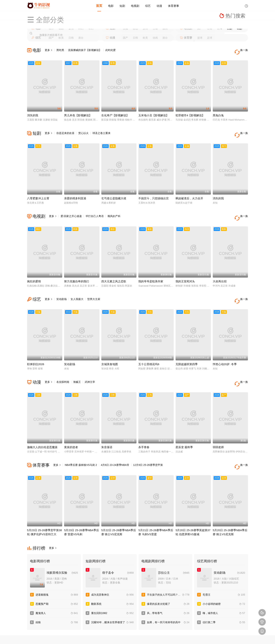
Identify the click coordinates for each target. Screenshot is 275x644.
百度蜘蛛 (111, 637)
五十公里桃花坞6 (149, 348)
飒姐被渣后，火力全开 (189, 190)
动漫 (159, 5)
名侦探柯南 (63, 366)
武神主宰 (90, 366)
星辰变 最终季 (184, 427)
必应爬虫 (178, 637)
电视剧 (135, 5)
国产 (200, 29)
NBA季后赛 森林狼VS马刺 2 (81, 445)
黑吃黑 (60, 50)
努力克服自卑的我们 (77, 269)
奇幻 (91, 29)
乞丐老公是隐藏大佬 (114, 190)
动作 (51, 29)
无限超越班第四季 (187, 348)
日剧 (230, 29)
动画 (155, 38)
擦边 (135, 29)
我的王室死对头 (185, 269)
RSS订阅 (97, 637)
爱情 (71, 29)
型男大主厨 (94, 287)
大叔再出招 (220, 269)
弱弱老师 (218, 427)
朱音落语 (107, 427)
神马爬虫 (124, 637)
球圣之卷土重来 (101, 129)
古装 (155, 29)
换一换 (243, 50)
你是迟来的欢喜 (65, 129)
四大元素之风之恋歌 (114, 269)
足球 (210, 38)
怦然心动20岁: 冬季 (225, 348)
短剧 (122, 5)
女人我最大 (77, 287)
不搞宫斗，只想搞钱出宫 (154, 190)
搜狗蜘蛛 (138, 637)
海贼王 (77, 366)
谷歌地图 (164, 637)
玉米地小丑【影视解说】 (154, 111)
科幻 (81, 29)
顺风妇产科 (114, 208)
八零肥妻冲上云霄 (38, 190)
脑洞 (165, 29)
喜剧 (61, 29)
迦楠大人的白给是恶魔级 (42, 427)
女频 (125, 29)
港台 (81, 38)
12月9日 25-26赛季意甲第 (148, 445)
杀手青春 (144, 427)
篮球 (200, 38)
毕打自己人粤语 (95, 208)
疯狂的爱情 (34, 269)
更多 (49, 50)
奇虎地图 (151, 637)
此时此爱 (111, 50)
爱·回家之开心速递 (71, 208)
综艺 (148, 5)
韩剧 (239, 29)
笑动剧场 (62, 287)
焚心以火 (83, 129)
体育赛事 (174, 5)
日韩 (71, 38)
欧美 (61, 38)
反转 (145, 29)
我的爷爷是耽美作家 (151, 269)
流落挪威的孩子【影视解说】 (85, 50)
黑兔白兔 (218, 111)
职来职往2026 (36, 348)
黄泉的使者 (71, 427)
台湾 (220, 29)
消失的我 (33, 111)
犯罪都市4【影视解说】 (190, 111)
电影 (111, 5)
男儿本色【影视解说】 (78, 111)
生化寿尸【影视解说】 (115, 111)
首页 (99, 5)
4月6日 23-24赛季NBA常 (115, 445)
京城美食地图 (110, 348)
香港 (210, 29)
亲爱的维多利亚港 (75, 190)
